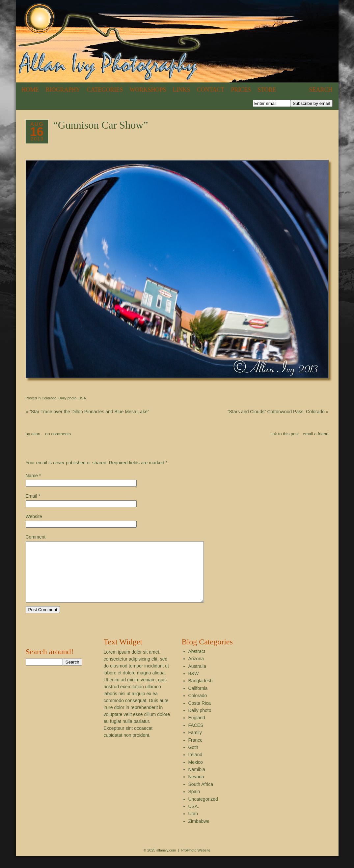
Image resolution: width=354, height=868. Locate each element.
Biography (63, 90)
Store (267, 90)
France (196, 752)
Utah (193, 825)
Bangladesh (201, 693)
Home (30, 90)
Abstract (197, 663)
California (198, 700)
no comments (58, 434)
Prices (241, 90)
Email (31, 496)
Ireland (195, 766)
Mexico (196, 774)
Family (195, 744)
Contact (211, 90)
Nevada (196, 789)
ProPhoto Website (196, 862)
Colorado (49, 398)
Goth (193, 759)
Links (182, 90)
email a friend (315, 434)
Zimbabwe (199, 833)
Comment (36, 537)
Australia (197, 678)
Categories (105, 90)
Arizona (196, 670)
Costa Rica (200, 715)
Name (32, 476)
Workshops (148, 90)
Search (321, 90)
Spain (194, 803)
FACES (196, 737)
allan (36, 434)
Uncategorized (203, 811)
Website (34, 516)
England (197, 729)
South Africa (201, 796)
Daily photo (67, 398)
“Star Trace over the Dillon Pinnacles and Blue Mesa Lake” (87, 412)
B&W (194, 685)
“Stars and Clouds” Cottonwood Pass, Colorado (278, 412)
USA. (83, 398)
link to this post (285, 434)
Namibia (197, 781)
